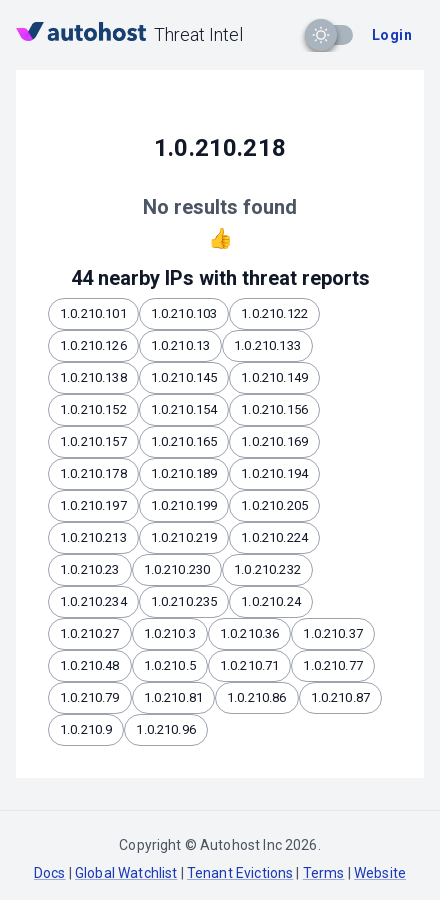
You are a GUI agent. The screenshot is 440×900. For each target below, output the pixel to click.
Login (392, 35)
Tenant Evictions (240, 873)
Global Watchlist (126, 873)
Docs (50, 873)
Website (380, 873)
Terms (324, 873)
